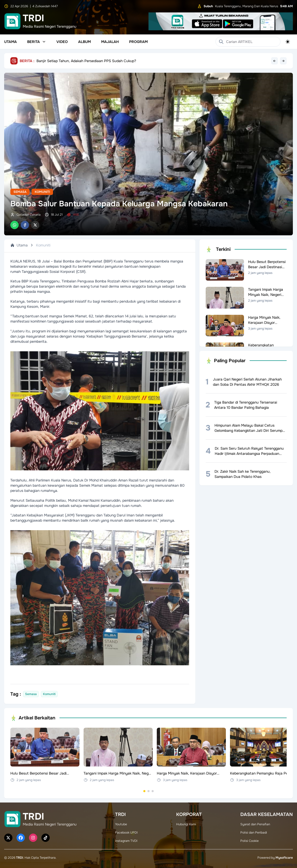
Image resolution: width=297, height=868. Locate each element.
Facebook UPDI (126, 833)
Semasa (20, 192)
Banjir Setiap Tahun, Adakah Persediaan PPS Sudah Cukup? (86, 61)
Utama (10, 42)
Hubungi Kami (186, 824)
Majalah (110, 42)
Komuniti (42, 192)
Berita (37, 42)
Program (138, 42)
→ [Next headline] (283, 61)
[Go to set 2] (148, 791)
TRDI (20, 858)
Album (84, 42)
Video (62, 42)
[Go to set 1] (144, 791)
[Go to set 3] (153, 791)
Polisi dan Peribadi (254, 833)
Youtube (121, 824)
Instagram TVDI (126, 841)
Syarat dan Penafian (255, 824)
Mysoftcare (284, 858)
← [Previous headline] (274, 61)
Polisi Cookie (250, 841)
